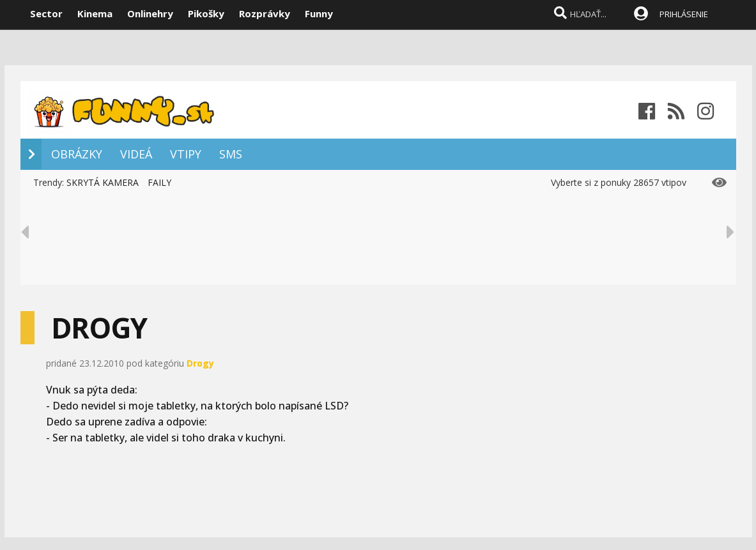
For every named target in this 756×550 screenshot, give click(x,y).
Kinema (95, 13)
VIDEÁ (136, 154)
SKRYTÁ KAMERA (103, 182)
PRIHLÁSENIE (684, 14)
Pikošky (206, 13)
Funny (319, 13)
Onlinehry (150, 13)
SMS (231, 154)
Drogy (200, 363)
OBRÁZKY (77, 154)
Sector (46, 13)
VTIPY (186, 154)
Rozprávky (265, 13)
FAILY (159, 182)
